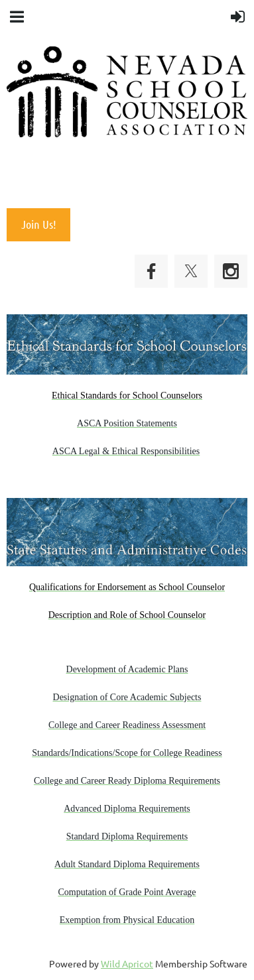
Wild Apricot (127, 963)
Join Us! (39, 224)
